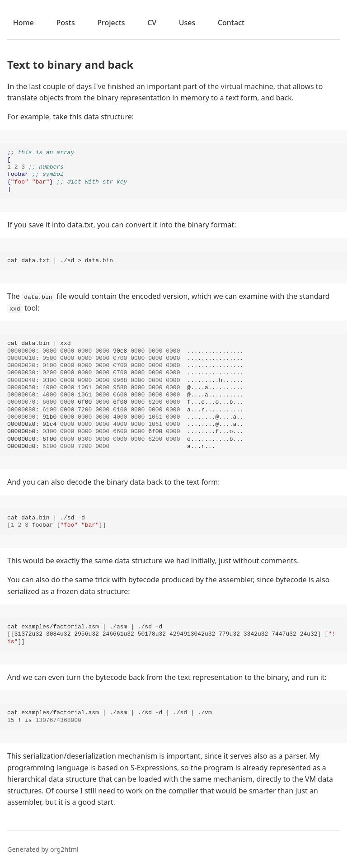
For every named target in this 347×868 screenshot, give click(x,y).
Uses (187, 23)
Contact (231, 23)
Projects (111, 23)
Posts (65, 23)
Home (23, 23)
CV (152, 23)
